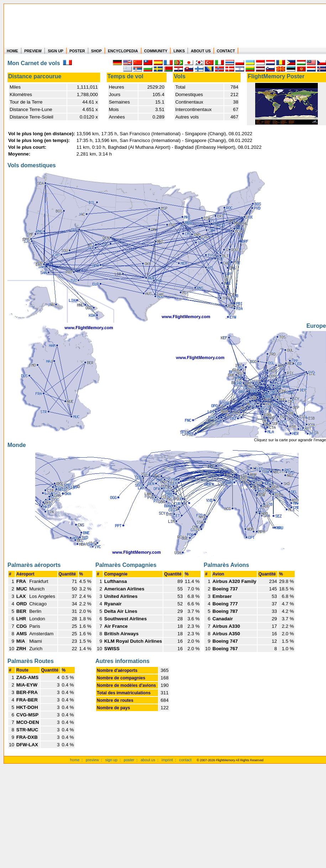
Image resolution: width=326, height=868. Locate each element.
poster (129, 760)
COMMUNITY (156, 51)
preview (92, 760)
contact (185, 760)
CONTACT (226, 51)
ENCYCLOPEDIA (123, 51)
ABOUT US (201, 51)
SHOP (96, 51)
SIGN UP (56, 51)
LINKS (179, 51)
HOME (12, 51)
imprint (167, 760)
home (75, 760)
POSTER (77, 51)
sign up (111, 760)
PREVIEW (33, 51)
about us (148, 760)
